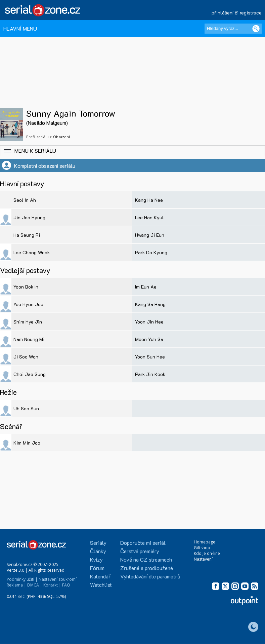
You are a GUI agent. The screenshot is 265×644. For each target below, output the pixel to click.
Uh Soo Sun (26, 408)
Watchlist (101, 585)
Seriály (98, 543)
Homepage (205, 542)
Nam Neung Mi (29, 339)
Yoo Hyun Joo (28, 304)
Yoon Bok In (26, 287)
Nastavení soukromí (58, 579)
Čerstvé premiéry (140, 551)
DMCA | (35, 585)
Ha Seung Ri (27, 235)
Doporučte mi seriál (143, 543)
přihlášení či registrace (237, 13)
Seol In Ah (25, 200)
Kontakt (51, 585)
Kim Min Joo (27, 443)
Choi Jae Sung (30, 374)
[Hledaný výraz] (233, 29)
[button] (132, 151)
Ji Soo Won (26, 357)
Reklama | (16, 585)
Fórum (97, 568)
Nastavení (203, 559)
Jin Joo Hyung (29, 217)
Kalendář (100, 576)
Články (98, 551)
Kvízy (96, 559)
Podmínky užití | (22, 579)
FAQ (66, 585)
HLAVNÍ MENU (20, 28)
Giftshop (202, 548)
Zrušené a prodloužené (147, 568)
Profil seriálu (37, 137)
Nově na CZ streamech (146, 559)
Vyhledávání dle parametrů (150, 576)
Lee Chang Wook (32, 252)
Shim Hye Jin (28, 322)
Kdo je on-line (207, 553)
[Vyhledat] (256, 29)
